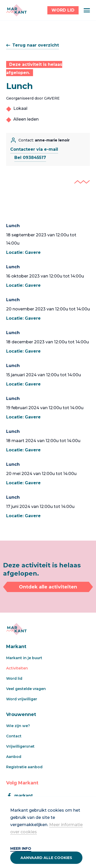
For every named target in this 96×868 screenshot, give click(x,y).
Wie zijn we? (18, 726)
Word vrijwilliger (22, 699)
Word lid (14, 678)
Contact (14, 736)
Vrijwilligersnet (20, 746)
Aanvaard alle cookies (46, 858)
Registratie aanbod (24, 767)
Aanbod (14, 757)
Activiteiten (17, 668)
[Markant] (16, 10)
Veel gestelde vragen (26, 689)
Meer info (21, 848)
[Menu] (87, 10)
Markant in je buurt (24, 658)
